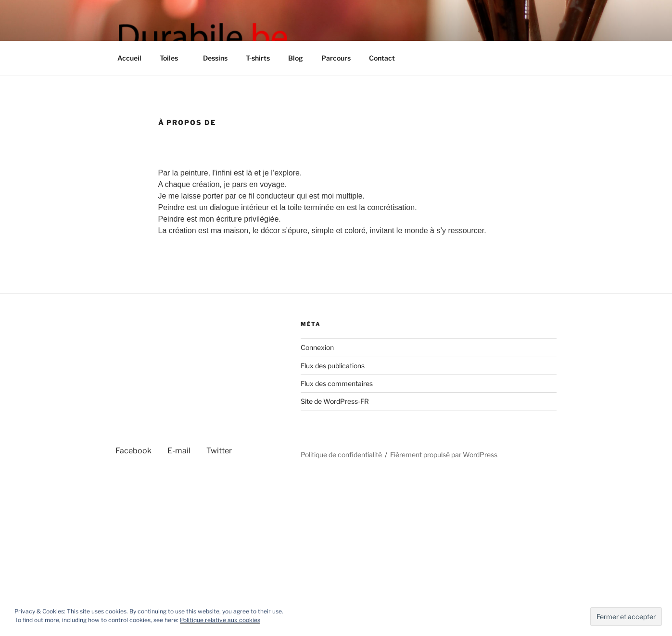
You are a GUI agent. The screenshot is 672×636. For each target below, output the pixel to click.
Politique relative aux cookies (220, 620)
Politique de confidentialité (341, 455)
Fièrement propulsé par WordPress (444, 455)
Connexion (317, 347)
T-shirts (258, 58)
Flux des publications (333, 366)
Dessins (215, 58)
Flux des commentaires (337, 383)
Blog (296, 58)
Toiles (173, 58)
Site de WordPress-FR (335, 401)
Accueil (129, 58)
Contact (382, 58)
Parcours (336, 58)
